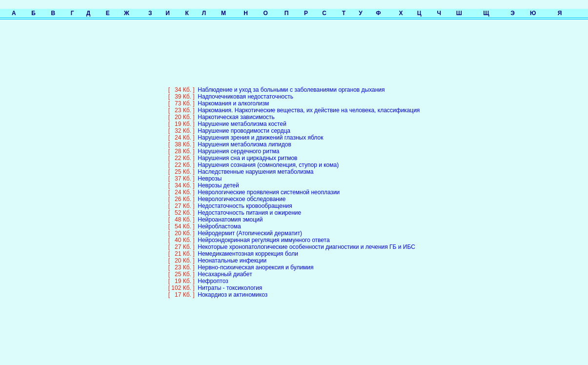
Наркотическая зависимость (236, 110)
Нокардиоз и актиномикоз (233, 288)
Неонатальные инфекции (232, 254)
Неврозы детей (218, 179)
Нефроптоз (213, 274)
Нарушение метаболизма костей (242, 117)
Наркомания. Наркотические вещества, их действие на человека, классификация (309, 103)
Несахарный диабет (225, 267)
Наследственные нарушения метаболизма (255, 165)
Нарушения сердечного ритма (238, 144)
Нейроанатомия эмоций (230, 213)
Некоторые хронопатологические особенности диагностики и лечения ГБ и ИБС (306, 240)
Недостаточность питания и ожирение (249, 206)
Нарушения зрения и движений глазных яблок (260, 131)
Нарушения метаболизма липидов (244, 138)
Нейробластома (219, 220)
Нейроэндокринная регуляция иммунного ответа (264, 233)
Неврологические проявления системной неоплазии (269, 185)
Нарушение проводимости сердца (244, 124)
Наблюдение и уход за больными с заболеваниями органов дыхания (291, 83)
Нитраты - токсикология (230, 281)
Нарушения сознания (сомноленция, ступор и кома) (268, 158)
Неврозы (210, 172)
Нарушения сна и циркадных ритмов (247, 151)
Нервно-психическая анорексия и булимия (255, 261)
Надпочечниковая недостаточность (245, 90)
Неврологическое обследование (242, 192)
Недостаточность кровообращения (245, 199)
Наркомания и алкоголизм (233, 97)
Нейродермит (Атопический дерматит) (250, 226)
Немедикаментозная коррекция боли (248, 247)
